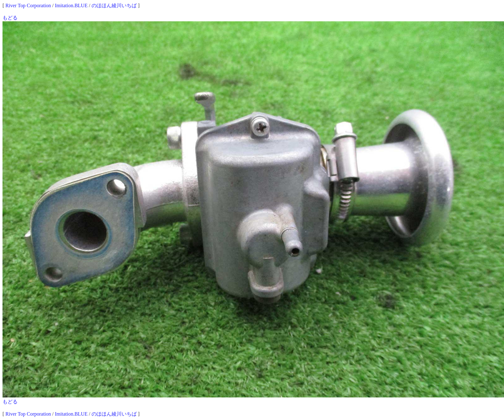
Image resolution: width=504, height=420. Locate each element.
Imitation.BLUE (71, 5)
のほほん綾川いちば (114, 5)
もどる (10, 18)
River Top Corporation (28, 5)
